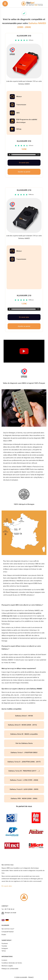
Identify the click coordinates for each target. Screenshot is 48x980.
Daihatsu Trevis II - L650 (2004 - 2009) (24, 789)
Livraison (4, 960)
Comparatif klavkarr (8, 932)
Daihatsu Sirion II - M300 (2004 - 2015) (24, 725)
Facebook (5, 944)
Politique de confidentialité (10, 969)
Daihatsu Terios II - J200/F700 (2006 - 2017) (24, 762)
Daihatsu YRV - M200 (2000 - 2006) (24, 799)
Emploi (4, 935)
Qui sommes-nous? (8, 929)
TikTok (4, 951)
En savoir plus (24, 317)
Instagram (5, 948)
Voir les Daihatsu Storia (24, 743)
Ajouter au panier (24, 326)
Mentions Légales (7, 966)
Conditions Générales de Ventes (12, 963)
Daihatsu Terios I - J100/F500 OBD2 (24, 753)
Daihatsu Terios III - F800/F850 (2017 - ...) (24, 771)
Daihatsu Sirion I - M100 (24, 716)
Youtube (4, 946)
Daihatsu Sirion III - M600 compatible (24, 734)
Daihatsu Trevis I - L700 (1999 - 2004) (24, 780)
